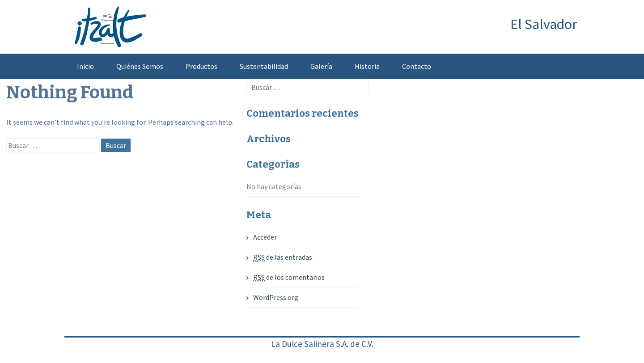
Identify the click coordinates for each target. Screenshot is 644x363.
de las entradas (283, 257)
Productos (201, 66)
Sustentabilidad (264, 66)
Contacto (417, 66)
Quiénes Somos (140, 66)
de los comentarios (289, 277)
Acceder (265, 237)
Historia (367, 66)
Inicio (85, 66)
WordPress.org (276, 297)
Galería (321, 66)
